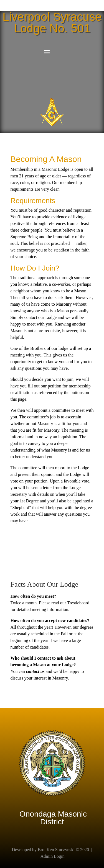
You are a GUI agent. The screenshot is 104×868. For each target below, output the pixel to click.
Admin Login (53, 856)
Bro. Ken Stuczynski (56, 850)
